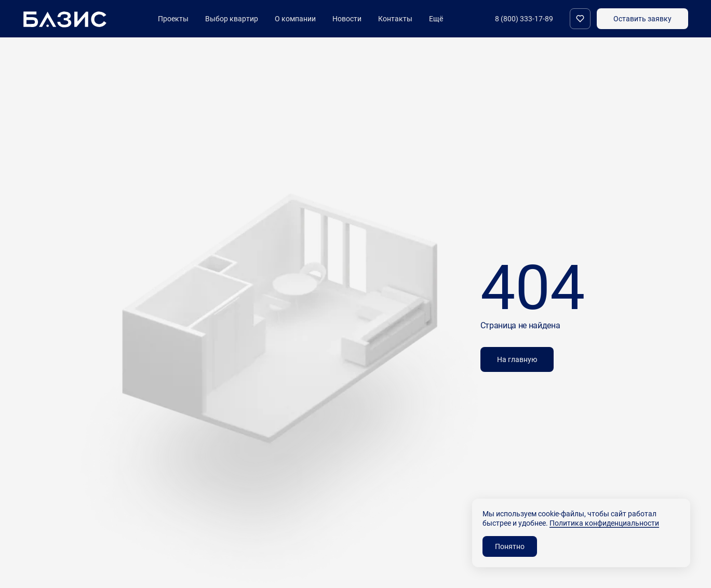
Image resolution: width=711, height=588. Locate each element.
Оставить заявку (642, 18)
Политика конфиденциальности (604, 523)
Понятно (510, 546)
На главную (517, 359)
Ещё (436, 19)
